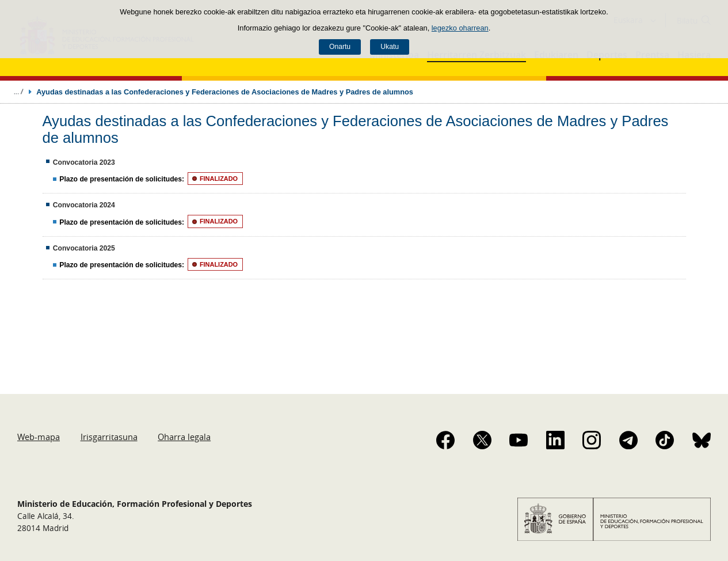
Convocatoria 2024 (84, 205)
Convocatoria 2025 (84, 248)
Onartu (340, 47)
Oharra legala (184, 437)
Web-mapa (39, 437)
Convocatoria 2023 (84, 162)
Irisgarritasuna (109, 437)
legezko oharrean (460, 28)
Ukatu (390, 47)
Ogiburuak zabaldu (18, 92)
